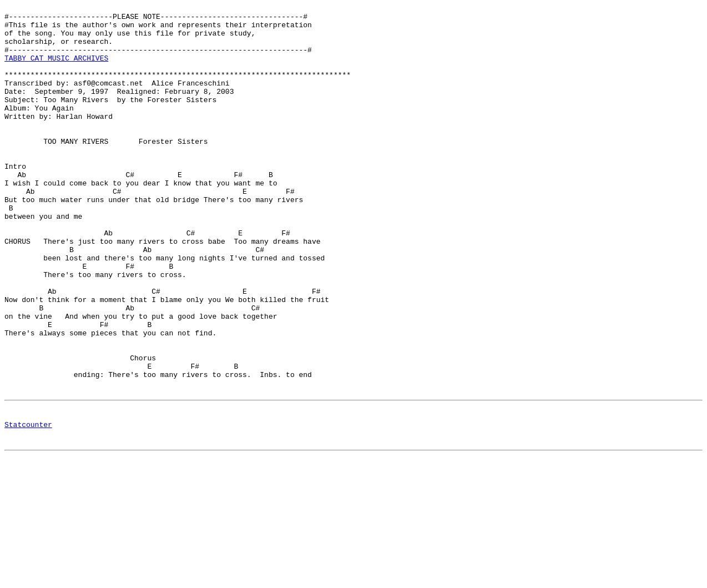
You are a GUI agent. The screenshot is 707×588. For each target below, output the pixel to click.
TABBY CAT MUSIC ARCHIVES (56, 69)
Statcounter (28, 507)
